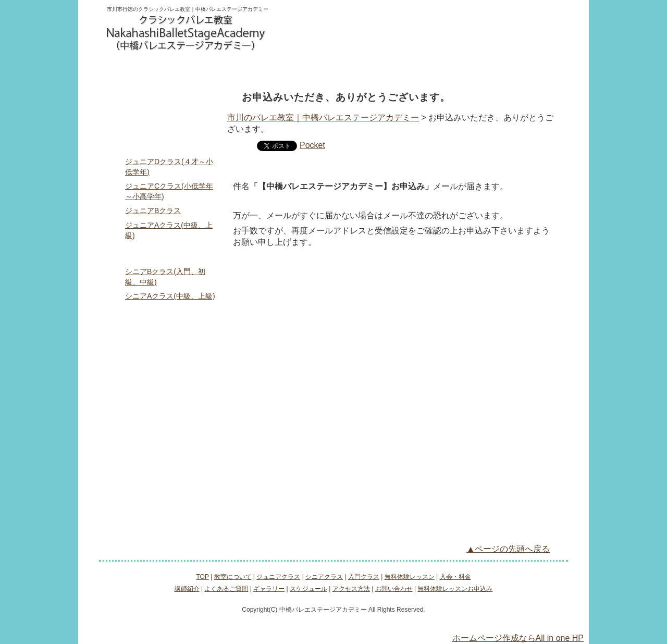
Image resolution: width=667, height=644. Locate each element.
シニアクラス (269, 69)
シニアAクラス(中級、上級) (170, 296)
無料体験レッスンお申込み (381, 31)
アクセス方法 (528, 69)
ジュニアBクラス (153, 210)
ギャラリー (164, 423)
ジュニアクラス (204, 69)
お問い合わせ (307, 31)
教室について (139, 69)
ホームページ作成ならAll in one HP (518, 638)
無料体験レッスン (398, 69)
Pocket (312, 145)
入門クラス (333, 69)
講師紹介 (164, 379)
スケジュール (164, 445)
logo (187, 33)
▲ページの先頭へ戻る (508, 549)
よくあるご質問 (164, 401)
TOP (164, 99)
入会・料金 (463, 69)
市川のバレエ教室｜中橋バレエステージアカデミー (323, 117)
